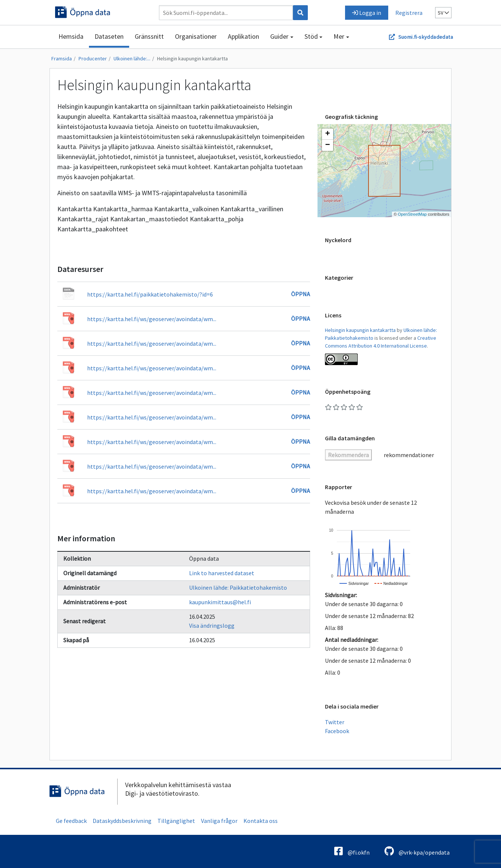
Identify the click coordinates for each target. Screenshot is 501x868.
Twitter (335, 722)
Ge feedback (71, 821)
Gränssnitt (149, 36)
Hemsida (71, 36)
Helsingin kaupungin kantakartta (192, 58)
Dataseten (109, 36)
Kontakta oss (261, 821)
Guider (279, 36)
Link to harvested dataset (222, 573)
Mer (339, 36)
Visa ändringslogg (212, 625)
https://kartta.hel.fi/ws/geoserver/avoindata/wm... (152, 319)
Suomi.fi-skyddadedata (426, 37)
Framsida (62, 58)
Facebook (337, 731)
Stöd (311, 36)
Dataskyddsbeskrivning (122, 821)
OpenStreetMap (412, 214)
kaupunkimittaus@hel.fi (220, 602)
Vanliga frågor (219, 821)
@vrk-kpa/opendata (417, 851)
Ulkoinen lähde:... (132, 58)
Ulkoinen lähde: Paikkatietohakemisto (238, 587)
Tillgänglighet (176, 821)
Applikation (243, 36)
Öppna (301, 294)
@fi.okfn (352, 851)
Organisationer (196, 36)
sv (443, 13)
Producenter (93, 58)
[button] (328, 134)
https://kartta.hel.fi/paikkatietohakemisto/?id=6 (150, 294)
